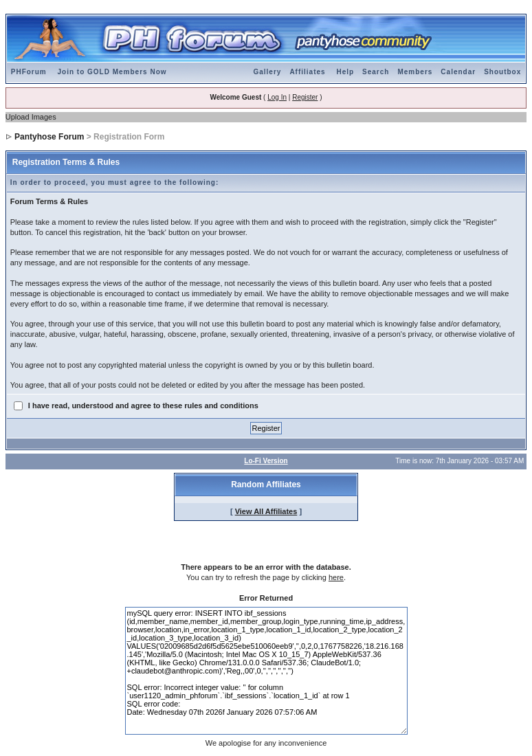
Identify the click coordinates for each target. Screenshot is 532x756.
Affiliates (307, 72)
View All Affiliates (266, 511)
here (336, 577)
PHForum (29, 72)
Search (376, 72)
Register (305, 97)
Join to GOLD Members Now (112, 72)
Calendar (458, 72)
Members (415, 72)
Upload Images (31, 117)
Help (345, 72)
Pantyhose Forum (49, 137)
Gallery (267, 72)
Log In (277, 97)
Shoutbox (502, 72)
